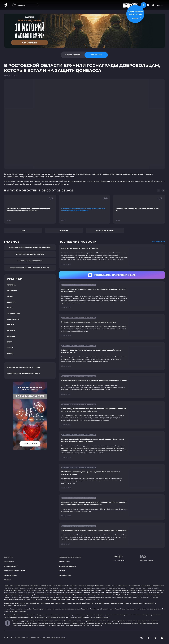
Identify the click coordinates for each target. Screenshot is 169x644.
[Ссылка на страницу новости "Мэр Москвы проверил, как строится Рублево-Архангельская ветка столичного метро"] (112, 478)
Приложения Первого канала (15, 571)
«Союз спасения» (47, 597)
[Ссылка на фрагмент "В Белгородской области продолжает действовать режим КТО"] (139, 209)
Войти (160, 5)
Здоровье (11, 336)
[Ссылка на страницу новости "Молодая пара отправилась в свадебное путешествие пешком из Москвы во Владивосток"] (112, 296)
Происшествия (13, 313)
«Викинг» (68, 597)
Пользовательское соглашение (70, 557)
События (62, 571)
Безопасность (13, 319)
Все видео (8, 580)
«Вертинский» (93, 597)
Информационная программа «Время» (24, 368)
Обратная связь (64, 562)
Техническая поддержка (67, 566)
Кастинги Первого (10, 575)
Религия (10, 325)
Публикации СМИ (65, 575)
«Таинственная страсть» (108, 597)
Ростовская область (105, 231)
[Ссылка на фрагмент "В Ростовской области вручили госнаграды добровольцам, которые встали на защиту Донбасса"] (84, 209)
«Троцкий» (75, 597)
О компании (8, 557)
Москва (10, 353)
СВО (23, 231)
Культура (11, 331)
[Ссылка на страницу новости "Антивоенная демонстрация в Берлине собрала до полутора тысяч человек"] (112, 535)
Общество (64, 231)
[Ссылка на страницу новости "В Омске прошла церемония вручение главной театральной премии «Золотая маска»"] (112, 356)
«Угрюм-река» (59, 597)
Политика (11, 285)
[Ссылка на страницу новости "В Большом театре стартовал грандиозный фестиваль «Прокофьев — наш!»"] (112, 385)
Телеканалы (106, 617)
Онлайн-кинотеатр (11, 566)
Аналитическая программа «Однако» (23, 373)
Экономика (12, 291)
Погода (10, 348)
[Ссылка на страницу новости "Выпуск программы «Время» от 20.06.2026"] (112, 257)
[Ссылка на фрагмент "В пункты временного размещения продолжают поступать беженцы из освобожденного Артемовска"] (30, 209)
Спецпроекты (9, 562)
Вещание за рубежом (147, 558)
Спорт (9, 342)
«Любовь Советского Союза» (29, 597)
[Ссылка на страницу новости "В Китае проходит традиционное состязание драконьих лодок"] (112, 327)
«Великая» (84, 597)
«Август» (15, 597)
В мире (10, 296)
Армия (10, 308)
